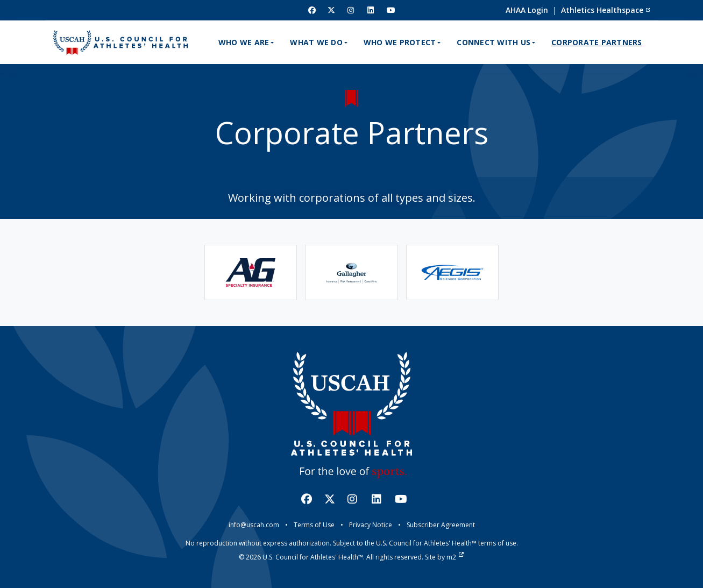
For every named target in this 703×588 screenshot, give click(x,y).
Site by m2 (445, 557)
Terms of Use (314, 525)
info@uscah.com (254, 525)
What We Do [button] (316, 42)
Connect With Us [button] (493, 42)
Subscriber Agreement (441, 525)
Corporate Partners (597, 42)
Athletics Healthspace (606, 10)
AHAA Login (527, 10)
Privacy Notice (371, 525)
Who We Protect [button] (400, 42)
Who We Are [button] (244, 42)
